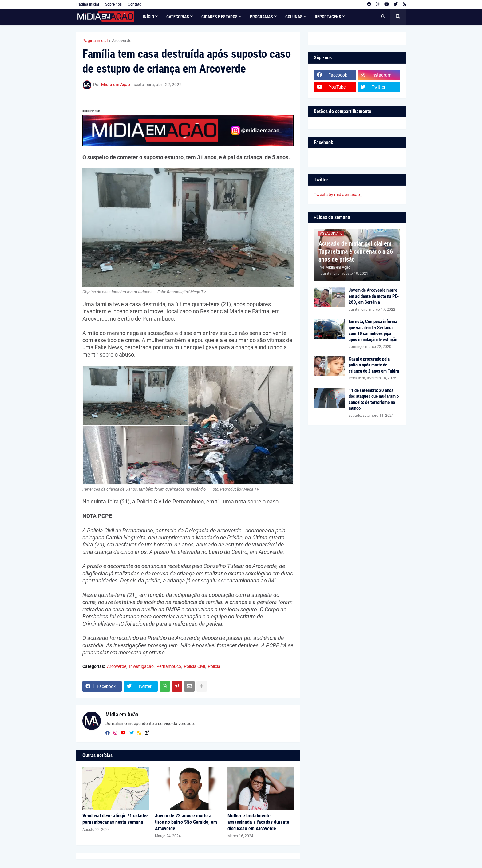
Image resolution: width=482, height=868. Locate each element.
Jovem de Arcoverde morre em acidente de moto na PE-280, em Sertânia (374, 296)
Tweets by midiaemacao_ (338, 195)
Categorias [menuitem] (178, 17)
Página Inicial (88, 4)
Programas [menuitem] (261, 17)
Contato (135, 4)
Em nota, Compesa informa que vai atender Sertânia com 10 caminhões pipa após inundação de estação (373, 331)
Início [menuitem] (148, 17)
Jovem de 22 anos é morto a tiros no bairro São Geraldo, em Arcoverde (186, 822)
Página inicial (95, 41)
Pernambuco (169, 666)
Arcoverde (122, 41)
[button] (383, 17)
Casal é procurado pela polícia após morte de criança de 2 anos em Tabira (374, 365)
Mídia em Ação (122, 714)
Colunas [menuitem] (294, 17)
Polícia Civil (194, 666)
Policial (215, 666)
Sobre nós (113, 4)
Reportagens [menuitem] (328, 17)
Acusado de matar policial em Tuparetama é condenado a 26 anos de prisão (356, 251)
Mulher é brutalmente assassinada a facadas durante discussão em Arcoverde (258, 822)
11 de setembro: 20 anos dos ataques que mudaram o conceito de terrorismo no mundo (374, 399)
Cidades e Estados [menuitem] (219, 17)
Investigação (141, 666)
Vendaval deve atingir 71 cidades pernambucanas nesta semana (115, 819)
